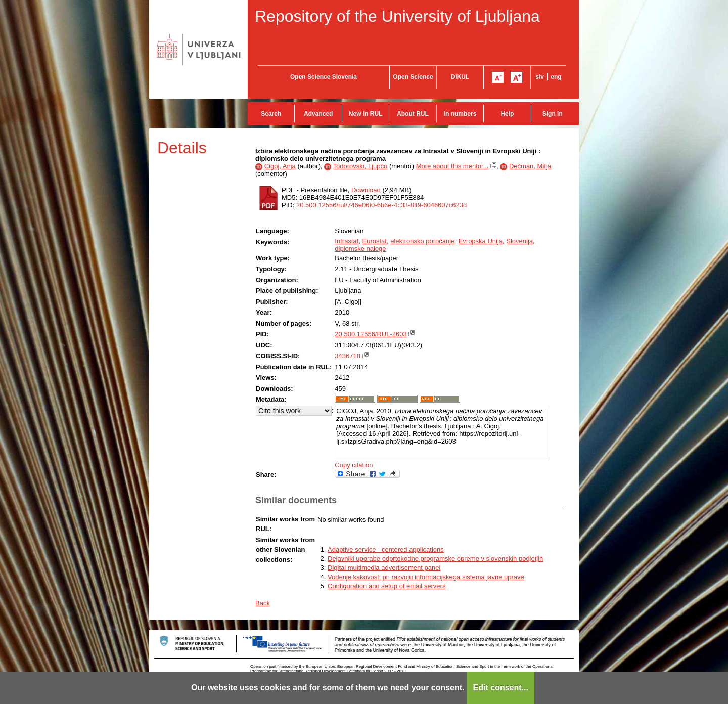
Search (271, 114)
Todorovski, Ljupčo (360, 166)
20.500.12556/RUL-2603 (371, 334)
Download (366, 190)
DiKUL (460, 77)
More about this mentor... (452, 166)
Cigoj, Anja (280, 166)
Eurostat (375, 241)
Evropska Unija (481, 241)
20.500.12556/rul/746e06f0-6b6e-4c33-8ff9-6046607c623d (381, 205)
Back (263, 603)
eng (556, 77)
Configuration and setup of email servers (386, 586)
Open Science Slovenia (324, 77)
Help (507, 114)
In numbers (460, 114)
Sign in (553, 114)
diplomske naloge (360, 249)
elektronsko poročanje (422, 241)
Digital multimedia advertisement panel (384, 568)
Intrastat (347, 241)
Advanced (318, 114)
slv (540, 77)
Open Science (413, 77)
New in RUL (366, 114)
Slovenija (519, 241)
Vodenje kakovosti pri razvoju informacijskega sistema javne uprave (426, 577)
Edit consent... (501, 688)
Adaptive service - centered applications (386, 549)
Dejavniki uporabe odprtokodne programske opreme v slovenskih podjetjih (435, 559)
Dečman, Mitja (530, 166)
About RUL (413, 114)
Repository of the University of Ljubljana (397, 16)
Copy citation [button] (354, 465)
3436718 (348, 356)
